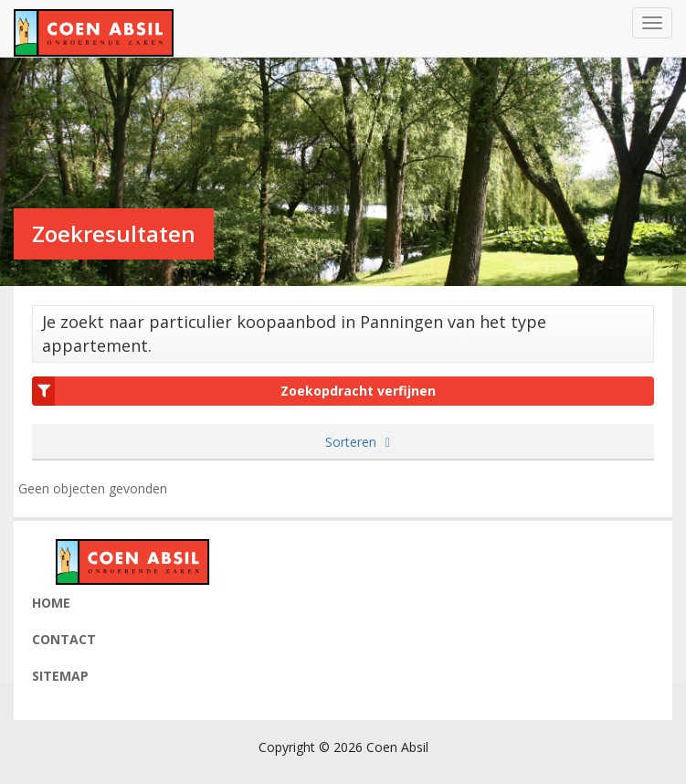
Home (51, 603)
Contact (64, 639)
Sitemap (60, 676)
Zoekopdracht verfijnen (234, 391)
